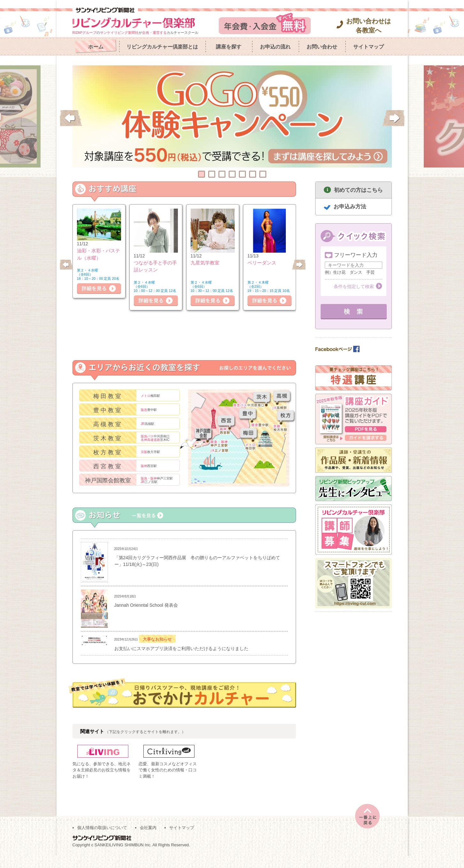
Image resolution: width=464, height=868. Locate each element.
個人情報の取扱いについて (102, 839)
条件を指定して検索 (354, 286)
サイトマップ (369, 47)
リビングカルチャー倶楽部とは (162, 47)
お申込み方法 (350, 207)
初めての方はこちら (358, 190)
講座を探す (229, 47)
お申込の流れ (275, 47)
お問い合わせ (322, 47)
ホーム (96, 47)
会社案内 (148, 839)
